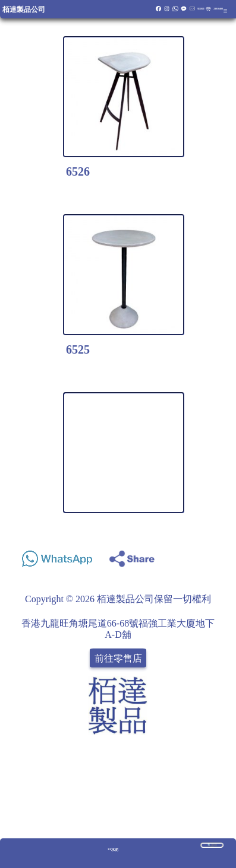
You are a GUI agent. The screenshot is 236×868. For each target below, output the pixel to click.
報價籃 (201, 9)
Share (216, 556)
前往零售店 (118, 658)
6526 (78, 171)
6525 (78, 349)
